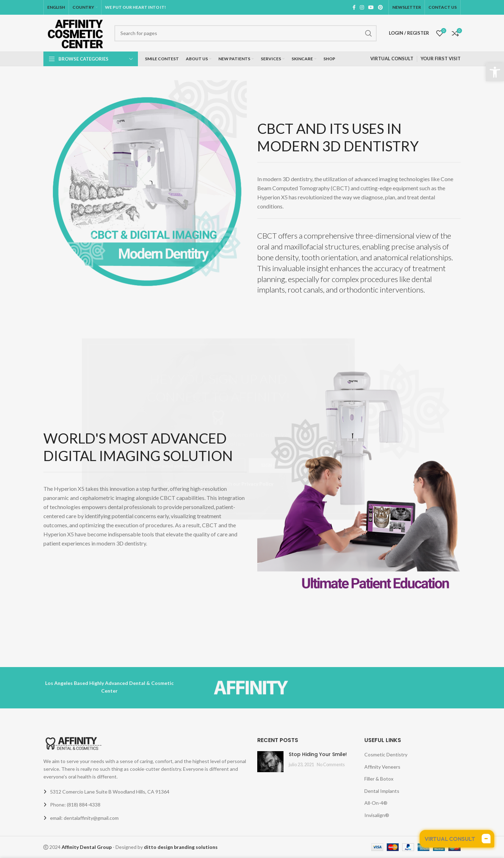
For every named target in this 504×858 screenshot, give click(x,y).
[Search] (246, 33)
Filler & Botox (379, 779)
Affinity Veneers (382, 767)
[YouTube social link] (371, 7)
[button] (495, 72)
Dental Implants (382, 791)
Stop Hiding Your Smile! (318, 754)
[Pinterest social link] (380, 7)
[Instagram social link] (362, 7)
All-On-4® (376, 803)
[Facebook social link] (354, 7)
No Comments (331, 765)
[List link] (145, 805)
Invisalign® (377, 815)
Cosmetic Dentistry (386, 754)
